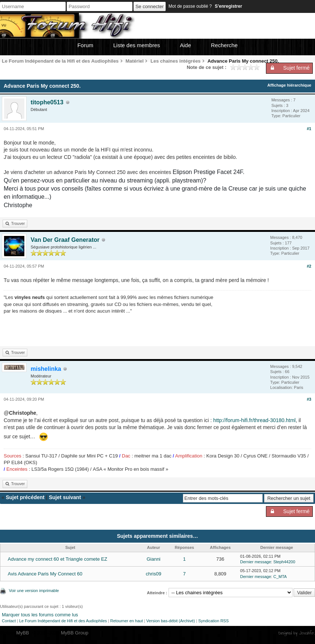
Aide (186, 45)
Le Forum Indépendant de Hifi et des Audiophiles (63, 621)
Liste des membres (137, 45)
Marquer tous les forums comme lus (40, 615)
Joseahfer (307, 633)
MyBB (23, 633)
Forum (85, 45)
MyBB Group (75, 633)
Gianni (153, 559)
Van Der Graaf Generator (65, 240)
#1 (309, 129)
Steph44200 (284, 562)
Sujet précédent (25, 497)
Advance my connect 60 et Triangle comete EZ (58, 559)
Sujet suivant (65, 497)
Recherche (224, 45)
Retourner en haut (127, 621)
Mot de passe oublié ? (190, 6)
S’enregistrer (228, 6)
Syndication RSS (213, 621)
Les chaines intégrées (176, 61)
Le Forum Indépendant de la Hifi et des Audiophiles (60, 61)
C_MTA (280, 577)
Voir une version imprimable (34, 591)
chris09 (153, 574)
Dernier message (256, 562)
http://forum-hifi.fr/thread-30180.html (254, 420)
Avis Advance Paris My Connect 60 (45, 574)
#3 (309, 399)
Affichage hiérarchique (289, 85)
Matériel (134, 61)
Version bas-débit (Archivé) (170, 621)
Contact (9, 621)
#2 (309, 266)
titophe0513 (47, 102)
